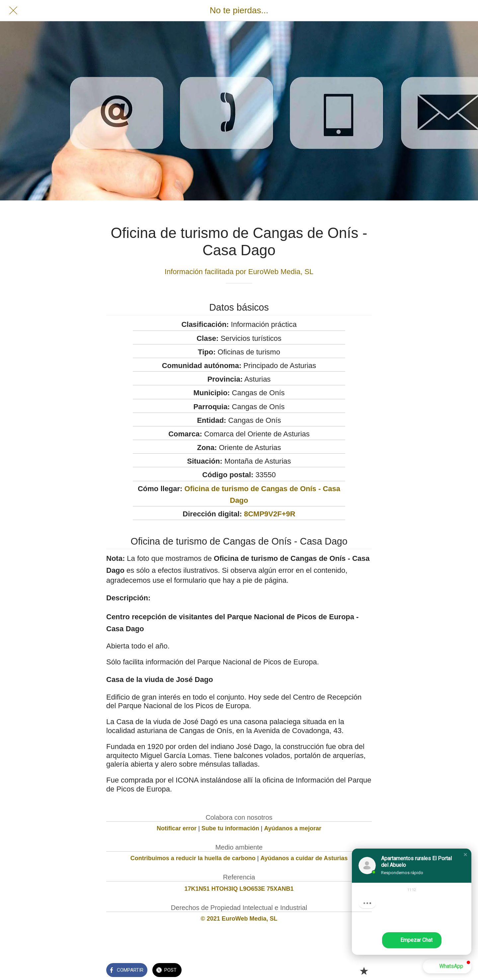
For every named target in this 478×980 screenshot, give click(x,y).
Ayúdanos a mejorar (293, 828)
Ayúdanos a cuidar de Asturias (304, 858)
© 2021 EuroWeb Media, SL (239, 919)
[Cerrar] (13, 11)
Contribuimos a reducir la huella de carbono (193, 858)
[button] (465, 855)
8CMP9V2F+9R (270, 514)
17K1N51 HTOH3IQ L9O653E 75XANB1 (239, 889)
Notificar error (177, 828)
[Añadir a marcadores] (364, 971)
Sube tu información (230, 828)
